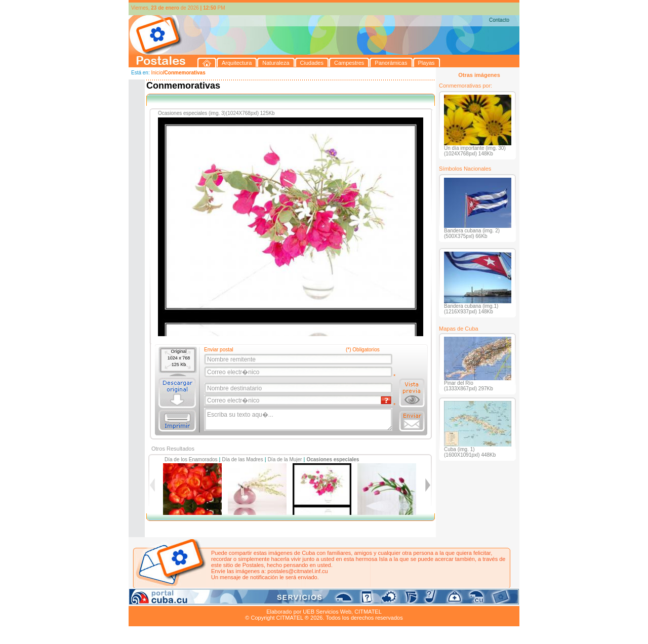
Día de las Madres (243, 459)
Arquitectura (161, 600)
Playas (320, 600)
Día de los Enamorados (191, 459)
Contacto (499, 20)
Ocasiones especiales (333, 459)
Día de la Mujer (285, 459)
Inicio (157, 73)
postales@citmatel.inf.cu (297, 571)
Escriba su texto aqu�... (299, 420)
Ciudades (224, 600)
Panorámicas (291, 600)
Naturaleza (194, 600)
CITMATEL (368, 612)
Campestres (255, 600)
